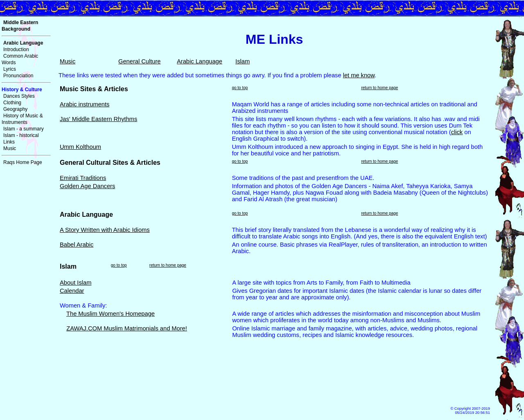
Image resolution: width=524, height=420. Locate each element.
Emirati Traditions (83, 178)
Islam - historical (21, 135)
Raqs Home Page (23, 162)
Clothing (12, 103)
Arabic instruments (85, 104)
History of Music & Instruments (22, 119)
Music (10, 148)
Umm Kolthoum (80, 147)
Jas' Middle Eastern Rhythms (98, 119)
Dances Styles (19, 96)
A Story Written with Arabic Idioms (105, 230)
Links (9, 142)
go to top (240, 88)
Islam (243, 61)
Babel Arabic (77, 245)
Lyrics (10, 69)
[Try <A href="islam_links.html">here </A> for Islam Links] (274, 339)
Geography (15, 109)
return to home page (379, 88)
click (457, 132)
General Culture (139, 61)
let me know (359, 75)
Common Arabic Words (20, 59)
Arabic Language (200, 61)
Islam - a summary (24, 129)
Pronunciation (18, 76)
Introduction (16, 49)
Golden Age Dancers (87, 186)
